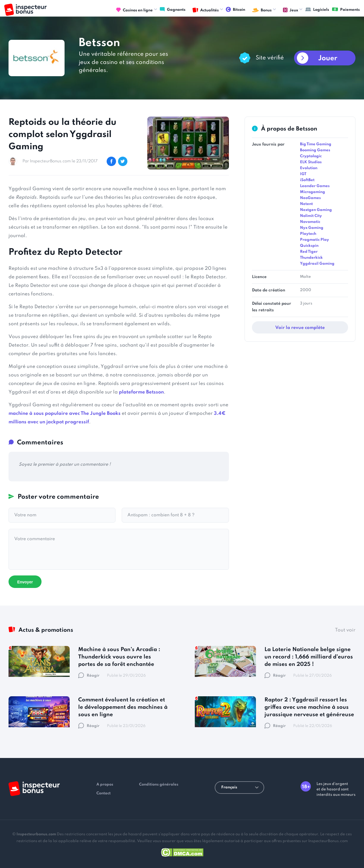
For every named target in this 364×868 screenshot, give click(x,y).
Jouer (328, 58)
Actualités (206, 10)
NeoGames (310, 198)
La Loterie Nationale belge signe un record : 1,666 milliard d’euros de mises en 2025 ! (309, 657)
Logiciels (317, 9)
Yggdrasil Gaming (317, 264)
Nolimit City (311, 216)
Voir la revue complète (300, 328)
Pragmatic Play (315, 240)
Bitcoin (235, 9)
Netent (306, 204)
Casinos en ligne (134, 10)
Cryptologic (311, 156)
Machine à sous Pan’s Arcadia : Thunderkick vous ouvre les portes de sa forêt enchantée (119, 657)
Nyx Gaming (312, 228)
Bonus (262, 10)
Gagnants (173, 9)
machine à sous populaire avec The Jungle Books (65, 414)
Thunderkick (311, 258)
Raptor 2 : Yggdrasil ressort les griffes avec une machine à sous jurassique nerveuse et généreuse (309, 707)
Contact (104, 793)
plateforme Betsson (141, 392)
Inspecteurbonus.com (36, 834)
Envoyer (25, 582)
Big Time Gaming (316, 144)
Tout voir (345, 630)
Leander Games (315, 186)
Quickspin (309, 246)
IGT (303, 174)
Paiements (346, 9)
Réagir (89, 676)
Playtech (308, 234)
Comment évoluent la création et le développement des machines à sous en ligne (123, 707)
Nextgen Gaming (316, 210)
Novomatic (310, 222)
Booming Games (315, 150)
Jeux (290, 10)
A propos (105, 785)
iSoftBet (307, 180)
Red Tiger (309, 252)
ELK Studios (311, 162)
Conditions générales (159, 785)
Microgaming (313, 192)
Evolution (309, 168)
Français (240, 787)
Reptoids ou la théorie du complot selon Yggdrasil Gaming (62, 135)
